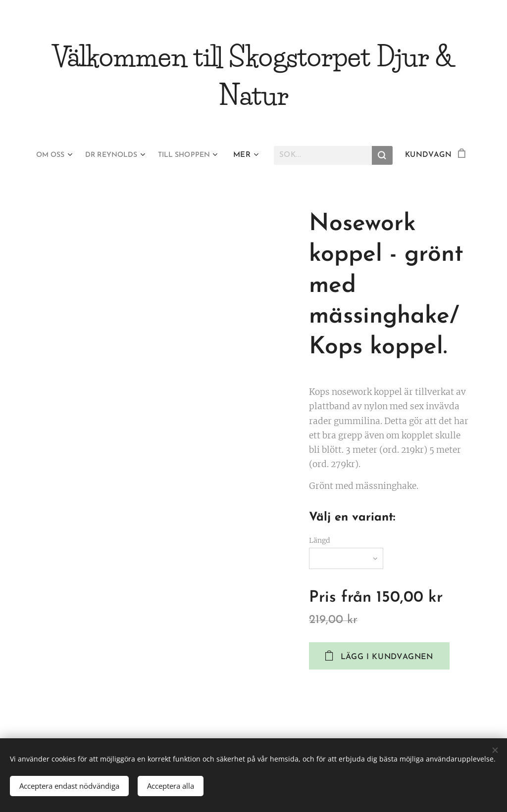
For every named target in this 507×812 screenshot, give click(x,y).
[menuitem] (49, 155)
